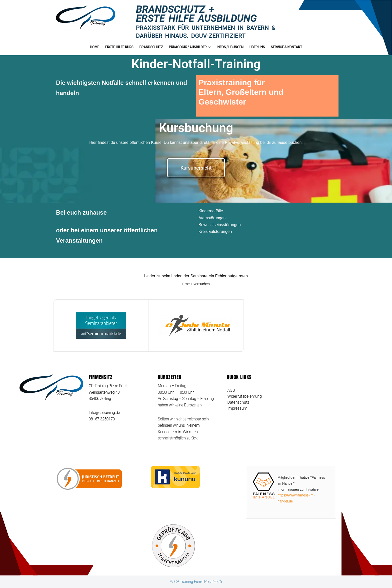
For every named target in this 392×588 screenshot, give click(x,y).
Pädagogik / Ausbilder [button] (190, 47)
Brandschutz (151, 47)
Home (95, 47)
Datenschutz (238, 402)
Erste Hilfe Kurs (119, 47)
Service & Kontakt (286, 47)
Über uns (257, 47)
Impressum (237, 408)
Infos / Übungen (230, 47)
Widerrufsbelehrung (244, 396)
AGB (231, 390)
